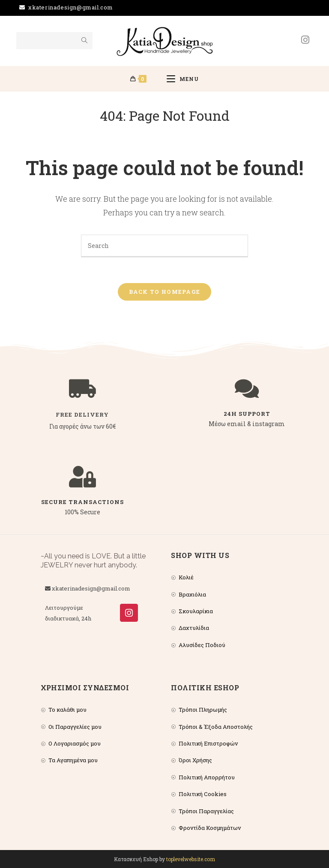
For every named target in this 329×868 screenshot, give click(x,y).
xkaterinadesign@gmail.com (71, 7)
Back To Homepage (165, 292)
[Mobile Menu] (183, 79)
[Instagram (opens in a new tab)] (305, 40)
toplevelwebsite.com (191, 859)
